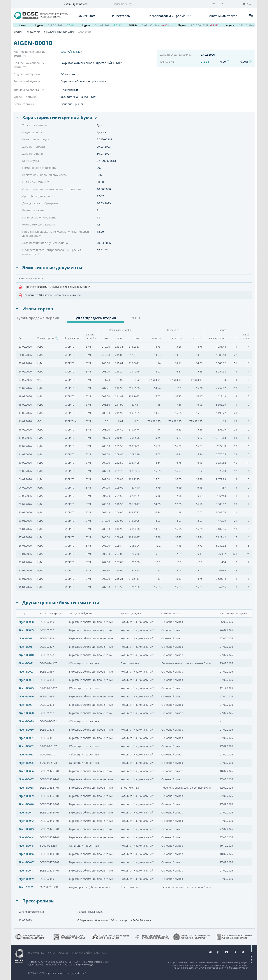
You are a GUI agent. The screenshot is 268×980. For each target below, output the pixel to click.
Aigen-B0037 (26, 779)
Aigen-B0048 (26, 870)
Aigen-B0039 (26, 796)
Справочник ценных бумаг (59, 32)
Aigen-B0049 (26, 879)
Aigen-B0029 (26, 721)
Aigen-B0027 (26, 705)
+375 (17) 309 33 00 (48, 962)
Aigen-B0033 (26, 754)
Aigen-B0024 (26, 680)
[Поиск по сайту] (159, 4)
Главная (18, 32)
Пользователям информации (170, 16)
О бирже (34, 953)
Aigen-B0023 (26, 672)
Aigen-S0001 (26, 887)
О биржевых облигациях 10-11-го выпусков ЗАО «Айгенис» (114, 920)
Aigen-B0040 (26, 804)
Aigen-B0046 (26, 854)
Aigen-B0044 (26, 837)
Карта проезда (85, 965)
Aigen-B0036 (26, 771)
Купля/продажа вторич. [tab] (96, 318)
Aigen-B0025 (26, 688)
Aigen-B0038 (26, 788)
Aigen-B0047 (26, 862)
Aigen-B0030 (26, 730)
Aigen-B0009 (26, 630)
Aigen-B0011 (26, 638)
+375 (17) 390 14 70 (75, 962)
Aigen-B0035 (26, 763)
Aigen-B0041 (26, 812)
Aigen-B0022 (26, 663)
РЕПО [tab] (136, 318)
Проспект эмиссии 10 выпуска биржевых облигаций (54, 287)
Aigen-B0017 (26, 647)
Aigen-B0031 (26, 738)
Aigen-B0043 (26, 829)
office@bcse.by (101, 962)
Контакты (48, 953)
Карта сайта (84, 953)
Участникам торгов (223, 16)
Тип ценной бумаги (27, 81)
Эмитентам (87, 16)
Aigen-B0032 (26, 746)
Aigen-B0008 (26, 622)
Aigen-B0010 (85, 32)
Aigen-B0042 (26, 821)
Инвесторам (122, 16)
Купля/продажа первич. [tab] (38, 318)
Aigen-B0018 (26, 655)
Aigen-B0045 (26, 846)
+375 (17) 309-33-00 (76, 4)
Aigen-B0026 (26, 696)
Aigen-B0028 (26, 713)
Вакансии (101, 953)
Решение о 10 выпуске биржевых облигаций (50, 295)
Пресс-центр (65, 953)
